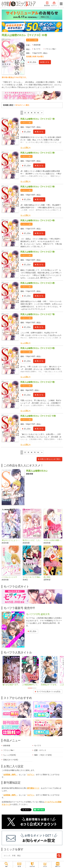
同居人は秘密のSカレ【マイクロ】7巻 (38, 314)
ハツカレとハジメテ (9, 577)
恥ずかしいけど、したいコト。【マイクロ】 (32, 540)
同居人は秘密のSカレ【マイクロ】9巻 (38, 382)
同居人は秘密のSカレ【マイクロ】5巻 (38, 252)
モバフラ (37, 49)
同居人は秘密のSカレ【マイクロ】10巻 (38, 416)
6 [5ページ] (38, 113)
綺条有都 (37, 45)
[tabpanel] (11, 671)
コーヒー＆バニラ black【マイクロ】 (32, 577)
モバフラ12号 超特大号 (38, 614)
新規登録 (47, 4)
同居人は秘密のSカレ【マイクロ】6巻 (38, 283)
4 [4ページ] (32, 113)
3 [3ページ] (28, 113)
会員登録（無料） (10, 775)
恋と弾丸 (47, 577)
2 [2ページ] (25, 113)
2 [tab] (34, 688)
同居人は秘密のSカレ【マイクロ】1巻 (38, 119)
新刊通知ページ (33, 788)
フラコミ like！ (51, 49)
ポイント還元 (33, 40)
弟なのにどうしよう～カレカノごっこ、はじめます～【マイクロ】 (11, 540)
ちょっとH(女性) (10, 755)
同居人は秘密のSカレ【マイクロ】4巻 (38, 220)
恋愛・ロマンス (40, 750)
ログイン (54, 4)
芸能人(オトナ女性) (11, 760)
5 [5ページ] (35, 113)
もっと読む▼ (26, 148)
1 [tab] (30, 688)
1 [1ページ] (22, 113)
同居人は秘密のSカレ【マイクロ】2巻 (38, 153)
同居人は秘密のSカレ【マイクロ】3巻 (38, 187)
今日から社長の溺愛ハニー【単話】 (53, 540)
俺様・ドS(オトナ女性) (43, 755)
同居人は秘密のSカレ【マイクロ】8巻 (38, 348)
